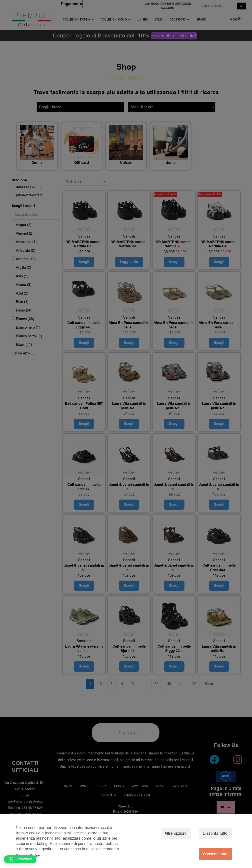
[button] (20, 859)
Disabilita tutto (215, 833)
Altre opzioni (175, 833)
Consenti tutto (215, 854)
